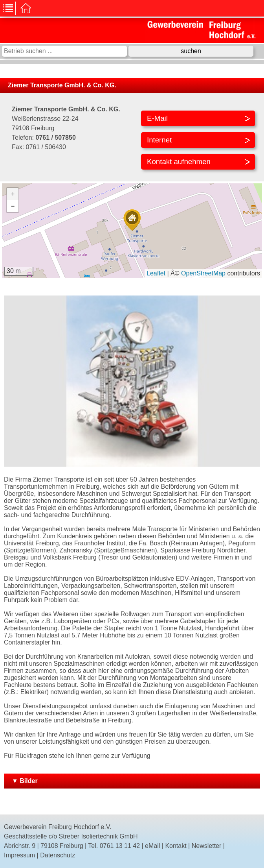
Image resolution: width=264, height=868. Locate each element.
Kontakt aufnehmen (179, 162)
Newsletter (207, 846)
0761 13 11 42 (120, 846)
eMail (152, 846)
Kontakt (176, 846)
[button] (132, 220)
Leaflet (156, 273)
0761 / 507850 (55, 138)
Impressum (19, 855)
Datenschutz (58, 855)
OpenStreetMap (203, 273)
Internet (159, 140)
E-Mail (157, 118)
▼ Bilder (25, 781)
